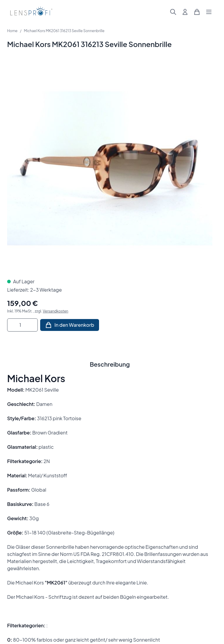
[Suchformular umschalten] (173, 12)
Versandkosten (56, 311)
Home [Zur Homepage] (12, 31)
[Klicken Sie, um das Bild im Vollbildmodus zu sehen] (110, 168)
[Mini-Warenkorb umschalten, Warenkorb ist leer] (197, 12)
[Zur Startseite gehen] (30, 12)
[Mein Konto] (185, 12)
